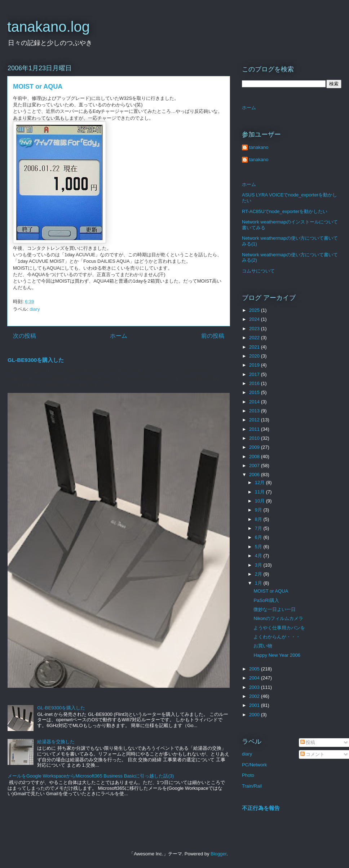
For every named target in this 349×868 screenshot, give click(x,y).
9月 (259, 510)
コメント (313, 754)
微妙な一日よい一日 (275, 609)
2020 (255, 356)
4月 (259, 556)
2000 (255, 715)
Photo (248, 775)
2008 (255, 457)
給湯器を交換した (56, 742)
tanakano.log (48, 27)
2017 (255, 374)
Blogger (218, 854)
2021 (255, 347)
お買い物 (263, 646)
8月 (259, 519)
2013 (255, 411)
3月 (259, 565)
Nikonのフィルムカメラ (278, 618)
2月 (259, 574)
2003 (255, 687)
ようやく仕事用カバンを (279, 628)
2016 (255, 383)
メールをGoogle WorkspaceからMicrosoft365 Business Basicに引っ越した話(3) (91, 776)
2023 (255, 329)
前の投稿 (213, 336)
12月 (260, 482)
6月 (259, 537)
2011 (255, 429)
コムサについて (258, 271)
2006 (255, 475)
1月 (259, 583)
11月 (260, 492)
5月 (259, 547)
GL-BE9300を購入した (36, 360)
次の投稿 (25, 336)
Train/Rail (252, 786)
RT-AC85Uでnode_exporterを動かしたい (285, 211)
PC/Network (254, 765)
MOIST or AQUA (271, 591)
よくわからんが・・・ (277, 637)
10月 (260, 501)
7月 (259, 528)
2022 (255, 338)
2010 (255, 438)
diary (35, 309)
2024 (255, 319)
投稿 (308, 742)
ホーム (119, 336)
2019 (255, 365)
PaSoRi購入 (266, 600)
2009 (255, 447)
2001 (255, 705)
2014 (255, 402)
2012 (255, 420)
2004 (255, 678)
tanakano (259, 147)
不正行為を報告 (261, 808)
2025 (255, 310)
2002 (255, 696)
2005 (255, 669)
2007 (255, 466)
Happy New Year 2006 (277, 655)
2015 (255, 392)
